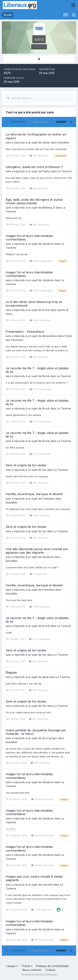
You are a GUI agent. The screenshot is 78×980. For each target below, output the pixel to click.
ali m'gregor (50, 738)
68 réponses (39, 357)
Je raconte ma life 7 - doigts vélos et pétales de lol (37, 370)
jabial (45, 677)
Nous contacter (32, 970)
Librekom (48, 244)
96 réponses (39, 188)
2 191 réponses (40, 515)
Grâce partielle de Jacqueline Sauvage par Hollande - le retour (36, 732)
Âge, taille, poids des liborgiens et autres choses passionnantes (34, 201)
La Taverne (65, 171)
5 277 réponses (40, 389)
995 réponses (39, 690)
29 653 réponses (41, 261)
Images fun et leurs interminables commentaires (29, 238)
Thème (27, 966)
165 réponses (39, 483)
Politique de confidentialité (52, 966)
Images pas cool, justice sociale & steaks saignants (34, 878)
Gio (44, 470)
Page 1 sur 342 (41, 122)
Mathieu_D (49, 208)
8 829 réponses (40, 320)
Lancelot (48, 885)
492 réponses (39, 225)
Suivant (61, 122)
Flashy (46, 171)
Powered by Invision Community (39, 975)
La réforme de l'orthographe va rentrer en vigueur (36, 136)
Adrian (46, 142)
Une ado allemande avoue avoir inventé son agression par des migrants (37, 551)
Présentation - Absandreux (25, 332)
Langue (12, 966)
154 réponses (39, 156)
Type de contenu (20, 98)
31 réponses (38, 574)
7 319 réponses (42, 910)
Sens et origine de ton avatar (26, 465)
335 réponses (40, 763)
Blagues (11, 672)
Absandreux (50, 336)
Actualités (64, 142)
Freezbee (48, 499)
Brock (46, 310)
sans (8, 142)
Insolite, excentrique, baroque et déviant (34, 494)
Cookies (50, 970)
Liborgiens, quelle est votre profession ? (34, 167)
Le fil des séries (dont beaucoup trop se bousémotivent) (34, 304)
